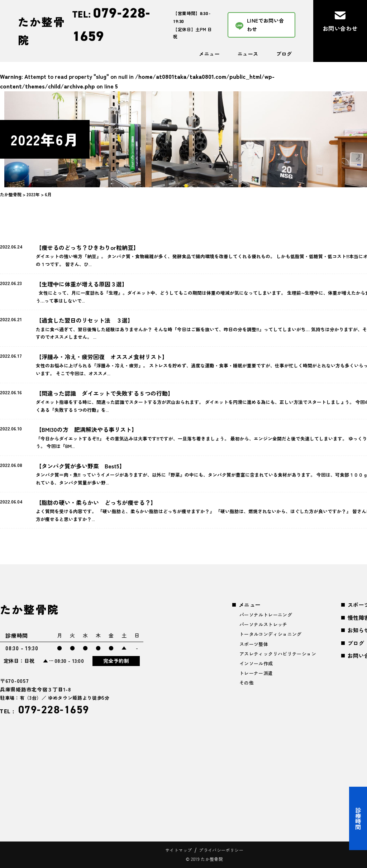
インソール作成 (256, 663)
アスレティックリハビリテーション (278, 654)
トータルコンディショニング (271, 634)
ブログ (284, 54)
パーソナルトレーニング (266, 615)
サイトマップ (178, 850)
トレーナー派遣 (256, 673)
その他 (247, 683)
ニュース (248, 54)
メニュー (209, 54)
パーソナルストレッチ (263, 624)
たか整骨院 (42, 31)
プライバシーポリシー (221, 850)
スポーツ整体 (254, 644)
